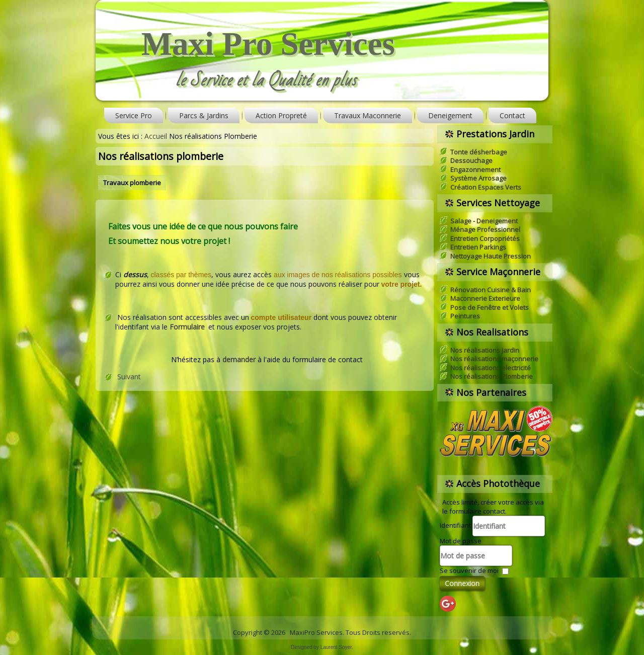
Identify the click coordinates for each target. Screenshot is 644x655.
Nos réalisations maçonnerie (494, 359)
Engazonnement (475, 170)
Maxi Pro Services (268, 44)
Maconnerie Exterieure (485, 298)
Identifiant (455, 525)
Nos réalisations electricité (491, 368)
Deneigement (450, 115)
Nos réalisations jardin (485, 350)
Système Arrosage (478, 178)
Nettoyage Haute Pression (491, 256)
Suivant (129, 377)
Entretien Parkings (478, 247)
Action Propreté (281, 115)
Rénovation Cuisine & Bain (491, 290)
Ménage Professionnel (485, 229)
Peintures (465, 316)
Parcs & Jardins (204, 115)
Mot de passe (461, 541)
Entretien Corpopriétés (485, 238)
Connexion (462, 583)
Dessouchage (471, 160)
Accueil (156, 136)
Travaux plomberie (132, 183)
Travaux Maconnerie (368, 115)
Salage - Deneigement (484, 221)
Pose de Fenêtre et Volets (490, 307)
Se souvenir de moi (469, 570)
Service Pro (134, 115)
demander (240, 359)
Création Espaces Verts (486, 187)
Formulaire (187, 327)
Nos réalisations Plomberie (492, 376)
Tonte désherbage (479, 152)
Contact (512, 115)
